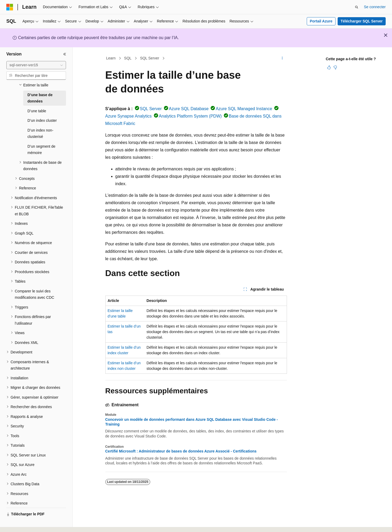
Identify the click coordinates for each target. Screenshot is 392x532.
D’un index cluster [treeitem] (42, 115)
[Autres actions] (282, 58)
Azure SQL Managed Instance (244, 109)
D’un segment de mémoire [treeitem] (41, 145)
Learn (111, 58)
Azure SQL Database (189, 109)
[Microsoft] (10, 7)
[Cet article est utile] (329, 67)
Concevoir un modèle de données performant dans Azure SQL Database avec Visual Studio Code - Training (192, 422)
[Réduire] (65, 54)
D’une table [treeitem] (37, 106)
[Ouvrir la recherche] (357, 7)
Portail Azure (321, 21)
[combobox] (36, 65)
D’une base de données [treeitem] (40, 93)
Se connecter (375, 7)
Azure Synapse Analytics (129, 116)
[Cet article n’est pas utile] (335, 67)
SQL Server (150, 58)
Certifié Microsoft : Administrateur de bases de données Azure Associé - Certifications (181, 451)
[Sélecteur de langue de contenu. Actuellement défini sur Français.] (19, 523)
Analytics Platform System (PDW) (190, 116)
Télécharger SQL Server (362, 21)
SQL (128, 58)
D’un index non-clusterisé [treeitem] (40, 129)
